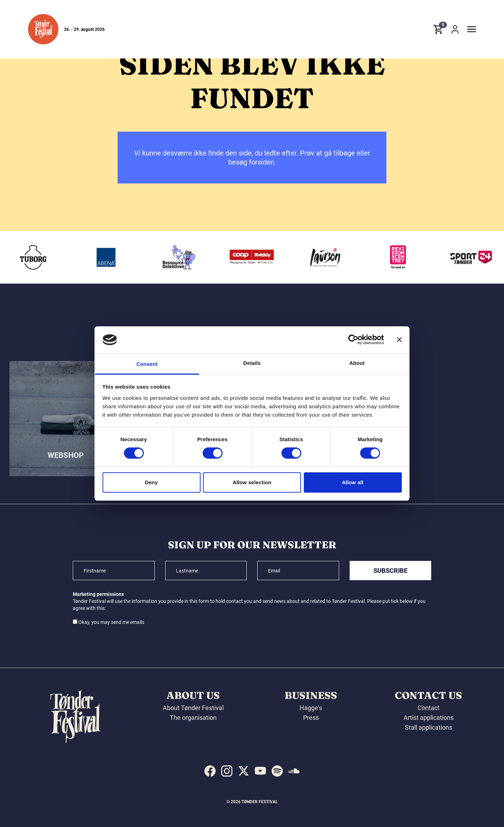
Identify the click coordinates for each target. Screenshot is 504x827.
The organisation (193, 718)
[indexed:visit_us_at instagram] (227, 771)
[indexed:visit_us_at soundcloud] (294, 771)
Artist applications (429, 718)
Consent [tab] (147, 364)
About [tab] (357, 363)
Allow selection (252, 482)
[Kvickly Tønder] (316, 257)
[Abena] (170, 257)
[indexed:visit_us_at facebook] (210, 771)
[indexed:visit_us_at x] (244, 771)
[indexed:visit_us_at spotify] (277, 771)
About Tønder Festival (193, 708)
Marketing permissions (98, 594)
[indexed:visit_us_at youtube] (260, 771)
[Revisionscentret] (462, 257)
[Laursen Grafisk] (389, 257)
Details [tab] (252, 363)
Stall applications (429, 727)
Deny (151, 482)
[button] (43, 29)
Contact (429, 708)
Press (311, 718)
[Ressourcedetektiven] (243, 257)
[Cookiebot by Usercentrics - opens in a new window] (353, 340)
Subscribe (390, 571)
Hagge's (311, 708)
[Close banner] (399, 340)
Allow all (353, 482)
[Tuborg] (97, 257)
